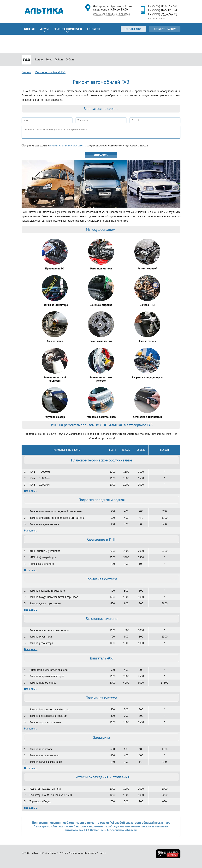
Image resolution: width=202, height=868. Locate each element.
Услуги (44, 29)
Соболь (70, 59)
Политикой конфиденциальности (67, 146)
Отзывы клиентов (102, 14)
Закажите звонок (157, 19)
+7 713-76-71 (162, 14)
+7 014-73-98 (162, 6)
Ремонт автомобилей (68, 29)
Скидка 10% (133, 29)
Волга (49, 59)
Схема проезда (122, 14)
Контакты (94, 29)
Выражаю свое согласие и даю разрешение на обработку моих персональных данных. (85, 146)
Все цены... (31, 491)
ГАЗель (59, 59)
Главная (29, 29)
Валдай (39, 59)
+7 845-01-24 (162, 10)
